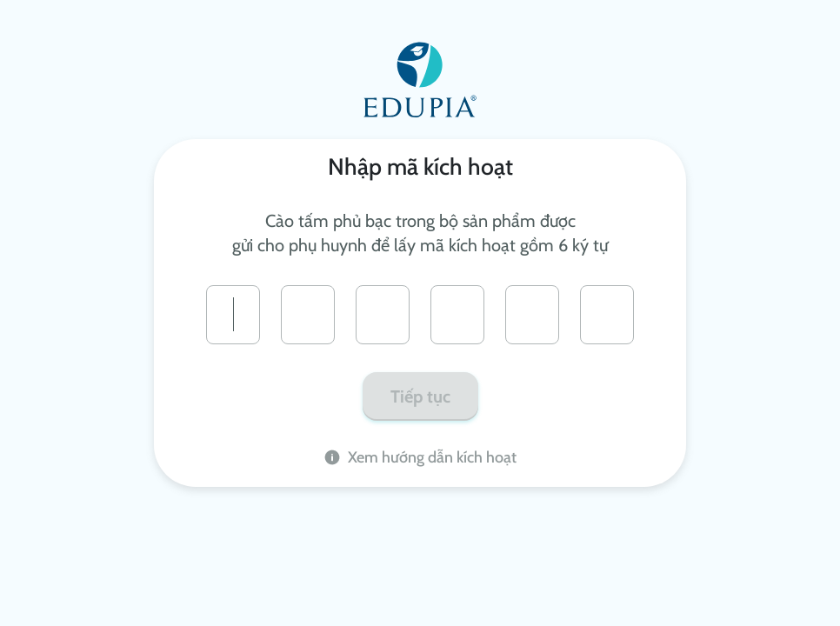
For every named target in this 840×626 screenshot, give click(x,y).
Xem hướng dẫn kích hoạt (420, 457)
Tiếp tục (420, 396)
